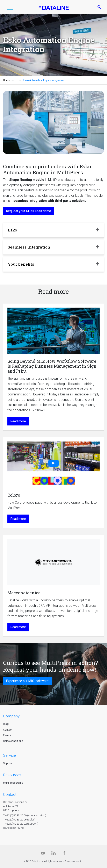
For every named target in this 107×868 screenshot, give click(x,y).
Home (6, 80)
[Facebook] (64, 854)
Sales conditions (13, 741)
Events (7, 735)
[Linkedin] (53, 854)
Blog (6, 724)
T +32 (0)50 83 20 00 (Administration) (25, 815)
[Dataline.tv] (43, 854)
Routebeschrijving (13, 828)
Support (8, 763)
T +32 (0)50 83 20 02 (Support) (21, 824)
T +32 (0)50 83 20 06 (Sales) (19, 820)
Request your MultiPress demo (28, 211)
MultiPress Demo (13, 783)
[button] (10, 9)
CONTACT (10, 794)
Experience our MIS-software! (28, 681)
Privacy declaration (74, 861)
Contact (8, 730)
